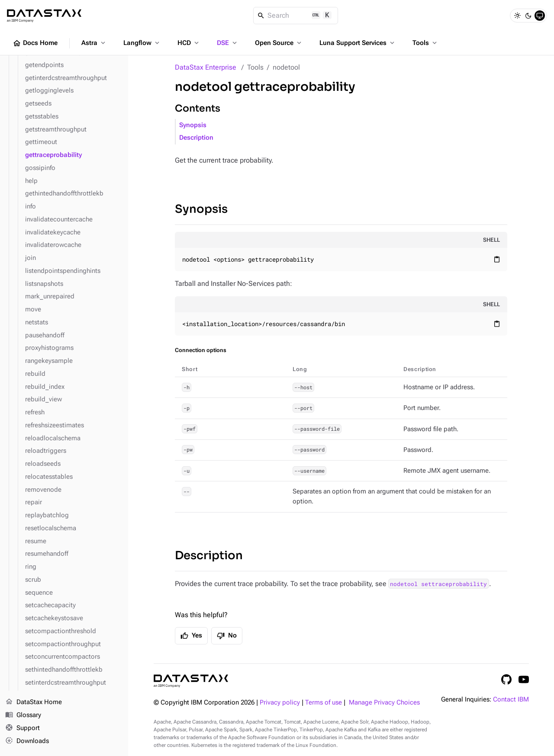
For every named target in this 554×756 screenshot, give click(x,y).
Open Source (279, 43)
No (227, 636)
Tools (425, 43)
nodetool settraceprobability (438, 584)
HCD (189, 43)
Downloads (27, 741)
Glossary (23, 715)
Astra (94, 43)
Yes (191, 636)
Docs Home (35, 43)
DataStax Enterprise (206, 67)
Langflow (142, 43)
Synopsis (193, 125)
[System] (540, 16)
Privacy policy (280, 703)
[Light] (517, 16)
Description (196, 138)
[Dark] (528, 16)
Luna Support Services (358, 43)
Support (23, 728)
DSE (228, 43)
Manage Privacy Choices (384, 703)
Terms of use (324, 703)
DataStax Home (34, 702)
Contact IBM (511, 700)
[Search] (296, 16)
